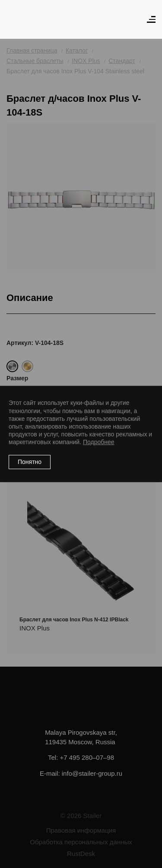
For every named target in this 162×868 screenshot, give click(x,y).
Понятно (30, 462)
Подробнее (99, 442)
